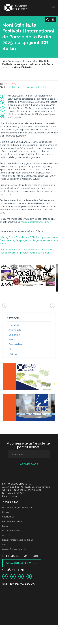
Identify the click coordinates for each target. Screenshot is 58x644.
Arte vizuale (15, 330)
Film (11, 349)
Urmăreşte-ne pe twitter (22, 563)
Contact (6, 544)
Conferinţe (14, 335)
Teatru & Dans (16, 344)
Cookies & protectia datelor (14, 549)
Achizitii (6, 535)
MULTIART (14, 354)
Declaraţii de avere (11, 531)
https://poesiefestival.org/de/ (36, 222)
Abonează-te (29, 464)
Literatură (14, 325)
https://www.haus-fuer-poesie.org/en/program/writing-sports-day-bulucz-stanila (29, 240)
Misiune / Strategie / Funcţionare (18, 508)
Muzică (12, 340)
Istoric (5, 526)
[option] (28, 277)
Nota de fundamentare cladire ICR (18, 540)
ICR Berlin (16, 87)
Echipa (5, 512)
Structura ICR (8, 517)
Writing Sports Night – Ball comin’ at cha (21, 250)
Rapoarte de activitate (12, 521)
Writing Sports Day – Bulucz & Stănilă (20, 237)
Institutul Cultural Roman (38, 87)
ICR (24, 87)
